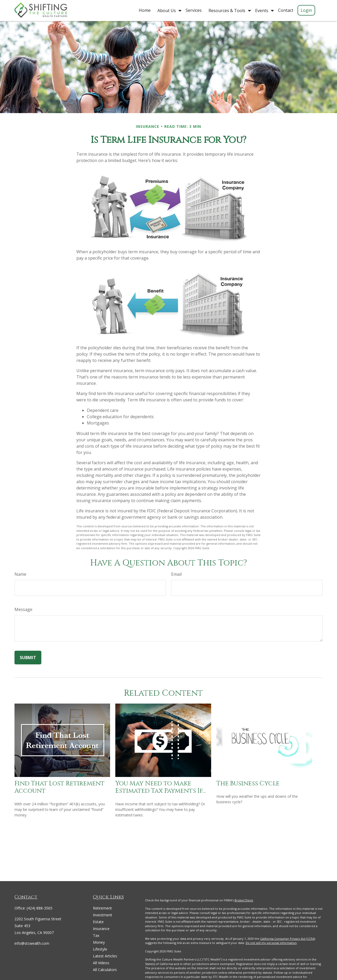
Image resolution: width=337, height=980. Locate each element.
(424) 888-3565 (39, 908)
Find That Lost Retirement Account (60, 787)
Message (23, 609)
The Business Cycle (248, 784)
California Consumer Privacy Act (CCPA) (288, 939)
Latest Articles (105, 956)
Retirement (102, 908)
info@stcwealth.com (32, 943)
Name (20, 574)
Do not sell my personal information (271, 943)
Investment (103, 915)
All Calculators (105, 970)
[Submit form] (28, 658)
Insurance (101, 929)
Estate (98, 922)
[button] (145, 10)
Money (99, 942)
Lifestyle (100, 949)
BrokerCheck (244, 900)
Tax (96, 935)
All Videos (101, 963)
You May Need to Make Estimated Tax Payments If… (160, 787)
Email (176, 574)
